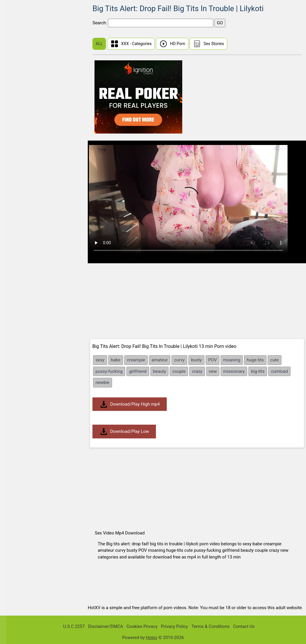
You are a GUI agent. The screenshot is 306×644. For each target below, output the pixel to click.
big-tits (258, 371)
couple (179, 371)
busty (196, 360)
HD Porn (172, 44)
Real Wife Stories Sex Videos (38, 73)
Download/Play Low (124, 432)
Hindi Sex (19, 62)
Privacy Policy (174, 626)
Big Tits (17, 265)
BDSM (16, 231)
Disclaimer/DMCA (105, 626)
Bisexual (18, 276)
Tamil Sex (20, 174)
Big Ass (17, 242)
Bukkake (18, 332)
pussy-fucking (109, 371)
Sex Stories (208, 44)
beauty (160, 371)
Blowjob (18, 298)
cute (275, 360)
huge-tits (255, 360)
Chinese (18, 50)
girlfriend (138, 371)
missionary (234, 371)
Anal (14, 197)
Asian (16, 208)
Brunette (18, 321)
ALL (99, 44)
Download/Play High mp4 (130, 404)
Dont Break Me (24, 118)
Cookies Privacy (142, 626)
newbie (103, 382)
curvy (179, 360)
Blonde (17, 287)
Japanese (20, 140)
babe (116, 360)
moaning (232, 360)
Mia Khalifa (21, 129)
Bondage (19, 310)
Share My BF (22, 107)
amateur (160, 360)
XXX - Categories (131, 44)
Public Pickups (24, 95)
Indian (16, 152)
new (213, 371)
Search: (100, 23)
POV (213, 360)
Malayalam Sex (25, 163)
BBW (15, 219)
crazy (197, 371)
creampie (136, 360)
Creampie (19, 343)
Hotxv (152, 638)
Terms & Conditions (210, 626)
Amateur (18, 186)
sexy (100, 360)
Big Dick (18, 253)
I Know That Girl (25, 84)
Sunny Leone (23, 28)
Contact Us (244, 626)
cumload (279, 371)
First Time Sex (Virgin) (32, 39)
